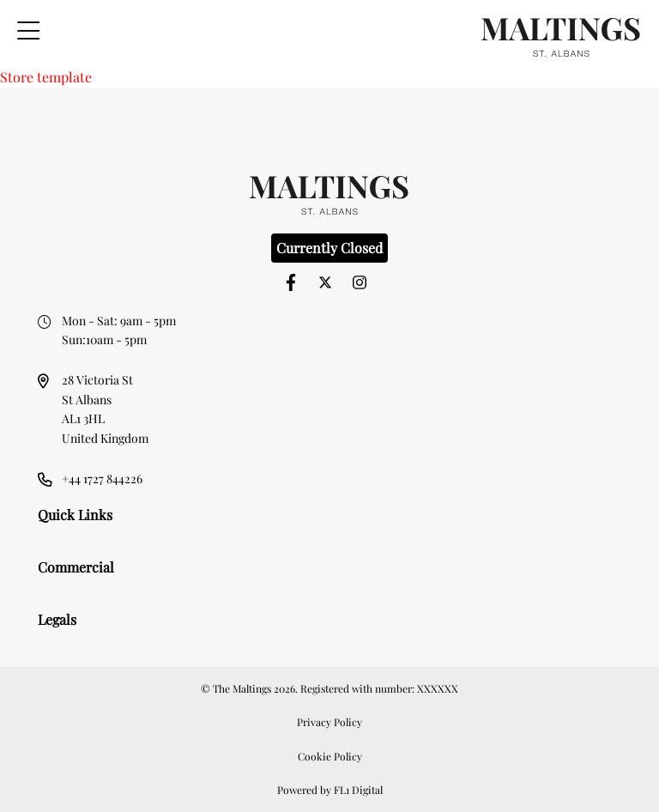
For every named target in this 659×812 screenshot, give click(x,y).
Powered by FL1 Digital (330, 790)
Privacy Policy (329, 722)
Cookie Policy (330, 756)
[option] (330, 116)
